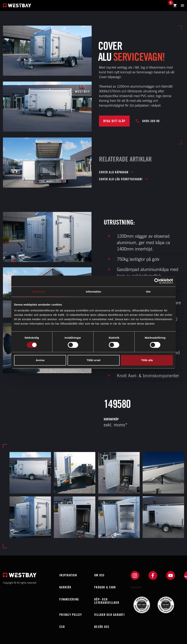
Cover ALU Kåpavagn (116, 172)
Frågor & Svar (105, 587)
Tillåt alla (147, 360)
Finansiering (69, 599)
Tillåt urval (94, 360)
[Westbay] (17, 6)
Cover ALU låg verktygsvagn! (123, 179)
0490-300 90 (148, 121)
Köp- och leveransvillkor (107, 601)
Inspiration (68, 575)
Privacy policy (71, 615)
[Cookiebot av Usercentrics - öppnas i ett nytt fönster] (157, 281)
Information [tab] (93, 292)
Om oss (99, 575)
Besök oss (102, 627)
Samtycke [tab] (39, 292)
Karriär (65, 587)
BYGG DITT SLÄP (114, 121)
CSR (62, 627)
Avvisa (40, 360)
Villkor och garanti (109, 615)
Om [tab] (148, 292)
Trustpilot (136, 587)
